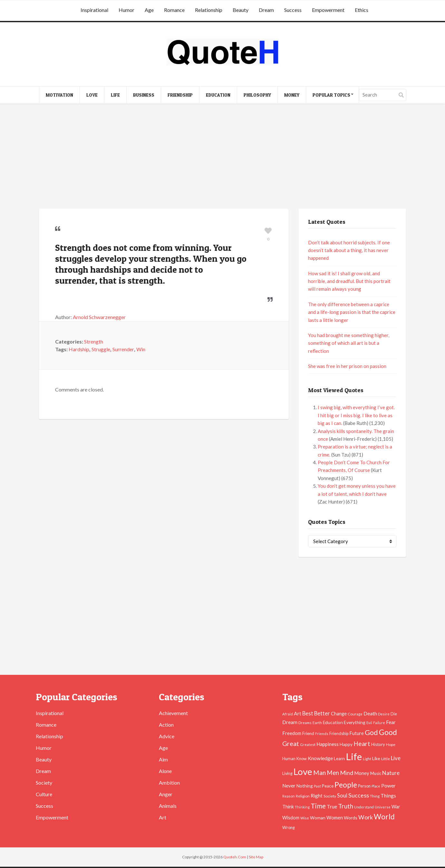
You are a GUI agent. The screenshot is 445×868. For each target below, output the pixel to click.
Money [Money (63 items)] (362, 773)
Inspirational (94, 10)
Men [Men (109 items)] (333, 773)
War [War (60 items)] (396, 807)
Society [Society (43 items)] (330, 796)
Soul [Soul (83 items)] (342, 796)
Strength (94, 341)
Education (218, 95)
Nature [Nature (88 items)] (391, 773)
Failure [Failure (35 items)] (379, 723)
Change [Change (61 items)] (339, 714)
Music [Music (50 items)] (376, 773)
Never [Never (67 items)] (289, 786)
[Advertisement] (223, 157)
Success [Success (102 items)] (359, 795)
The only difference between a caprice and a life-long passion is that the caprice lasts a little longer (352, 312)
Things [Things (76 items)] (388, 795)
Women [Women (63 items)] (335, 817)
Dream (266, 10)
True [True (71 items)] (332, 807)
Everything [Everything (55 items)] (355, 722)
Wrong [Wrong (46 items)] (289, 828)
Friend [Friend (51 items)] (308, 733)
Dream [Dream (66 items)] (290, 722)
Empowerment (328, 10)
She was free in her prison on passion (347, 366)
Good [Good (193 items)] (388, 732)
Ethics (362, 10)
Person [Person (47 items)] (364, 786)
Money (292, 95)
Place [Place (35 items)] (376, 786)
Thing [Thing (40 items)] (375, 796)
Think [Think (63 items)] (288, 807)
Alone (165, 771)
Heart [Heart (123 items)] (362, 744)
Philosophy (257, 95)
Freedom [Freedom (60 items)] (292, 733)
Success (293, 10)
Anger (166, 794)
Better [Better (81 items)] (322, 713)
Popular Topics (331, 95)
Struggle (101, 349)
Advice (167, 736)
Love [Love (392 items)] (303, 772)
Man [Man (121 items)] (319, 773)
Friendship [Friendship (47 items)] (339, 734)
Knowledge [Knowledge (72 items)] (320, 758)
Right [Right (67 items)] (317, 796)
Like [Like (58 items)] (376, 758)
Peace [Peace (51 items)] (328, 786)
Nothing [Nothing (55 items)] (305, 786)
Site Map (256, 857)
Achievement (173, 713)
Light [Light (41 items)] (367, 759)
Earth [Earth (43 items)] (317, 723)
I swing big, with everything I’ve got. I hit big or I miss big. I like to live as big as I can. (356, 415)
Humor (126, 10)
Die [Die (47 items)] (394, 714)
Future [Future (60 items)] (357, 733)
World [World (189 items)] (384, 817)
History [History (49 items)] (378, 744)
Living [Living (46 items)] (287, 774)
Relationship (209, 10)
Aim (163, 759)
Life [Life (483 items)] (354, 756)
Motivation (59, 95)
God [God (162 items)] (371, 732)
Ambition (169, 783)
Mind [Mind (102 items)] (347, 773)
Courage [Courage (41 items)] (355, 714)
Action (166, 725)
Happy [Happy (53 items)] (346, 744)
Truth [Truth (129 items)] (346, 806)
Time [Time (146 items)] (318, 806)
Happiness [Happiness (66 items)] (328, 744)
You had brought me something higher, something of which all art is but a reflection (349, 343)
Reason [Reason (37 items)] (289, 796)
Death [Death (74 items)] (370, 713)
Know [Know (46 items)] (302, 759)
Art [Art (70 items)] (298, 713)
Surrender (123, 349)
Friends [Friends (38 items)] (322, 734)
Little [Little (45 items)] (386, 759)
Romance (174, 10)
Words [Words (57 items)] (351, 818)
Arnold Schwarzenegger (99, 317)
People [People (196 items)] (346, 785)
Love (92, 95)
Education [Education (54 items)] (333, 722)
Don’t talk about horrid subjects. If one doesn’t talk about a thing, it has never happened (349, 250)
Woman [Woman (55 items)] (318, 818)
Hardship (79, 349)
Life (115, 95)
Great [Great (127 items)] (291, 743)
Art (163, 817)
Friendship (180, 95)
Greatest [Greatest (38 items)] (308, 745)
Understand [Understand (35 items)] (364, 807)
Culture (44, 794)
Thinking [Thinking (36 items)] (302, 807)
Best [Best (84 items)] (308, 713)
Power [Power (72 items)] (388, 786)
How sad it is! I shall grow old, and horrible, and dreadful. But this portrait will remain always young (349, 281)
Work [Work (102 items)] (366, 817)
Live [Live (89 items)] (396, 758)
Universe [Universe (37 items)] (383, 807)
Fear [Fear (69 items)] (391, 722)
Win (141, 349)
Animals (168, 806)
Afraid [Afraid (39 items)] (288, 714)
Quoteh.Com (235, 857)
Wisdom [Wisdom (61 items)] (291, 818)
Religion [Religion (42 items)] (303, 796)
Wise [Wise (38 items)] (305, 818)
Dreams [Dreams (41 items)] (305, 722)
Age (149, 10)
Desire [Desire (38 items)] (384, 714)
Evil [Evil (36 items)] (369, 723)
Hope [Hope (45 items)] (391, 745)
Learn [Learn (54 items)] (339, 759)
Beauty (241, 10)
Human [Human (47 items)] (289, 759)
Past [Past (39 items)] (317, 786)
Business (144, 95)
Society (44, 783)
